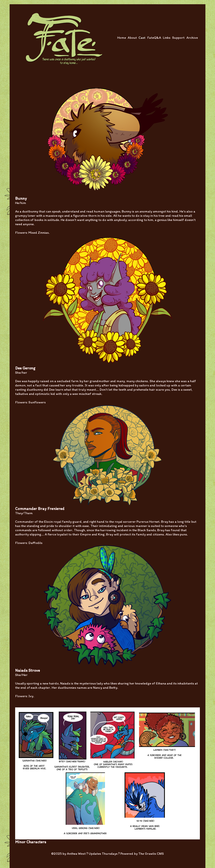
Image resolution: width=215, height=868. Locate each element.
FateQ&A (154, 38)
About (132, 38)
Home (122, 38)
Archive (192, 38)
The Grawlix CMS (151, 854)
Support (178, 38)
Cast (142, 38)
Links (167, 38)
